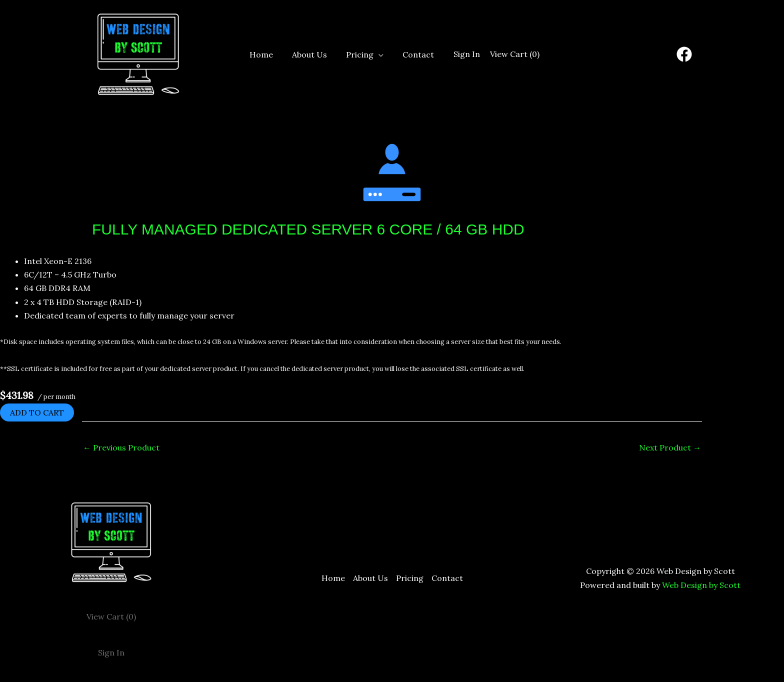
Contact (414, 54)
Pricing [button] (358, 54)
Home (266, 54)
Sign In (461, 54)
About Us (311, 54)
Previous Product (121, 447)
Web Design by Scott (701, 585)
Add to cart (37, 412)
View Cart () (509, 54)
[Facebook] (684, 54)
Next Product (670, 447)
